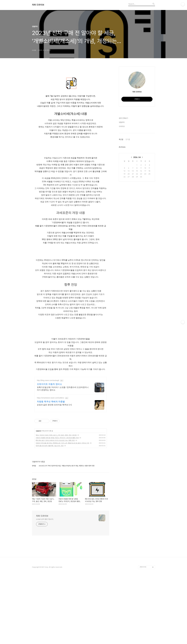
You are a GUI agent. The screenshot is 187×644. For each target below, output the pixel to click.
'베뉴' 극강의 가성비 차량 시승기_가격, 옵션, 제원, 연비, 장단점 (56, 435)
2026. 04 (137, 157)
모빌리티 (38, 431)
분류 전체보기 (123, 118)
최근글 (121, 139)
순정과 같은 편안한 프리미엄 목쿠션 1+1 (54, 405)
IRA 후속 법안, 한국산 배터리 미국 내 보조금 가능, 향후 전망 (55, 440)
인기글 (128, 139)
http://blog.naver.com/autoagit (48, 380)
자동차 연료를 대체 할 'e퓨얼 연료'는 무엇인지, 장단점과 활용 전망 (57, 438)
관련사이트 (143, 567)
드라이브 (122, 126)
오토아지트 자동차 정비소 (49, 384)
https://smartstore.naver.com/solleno (50, 398)
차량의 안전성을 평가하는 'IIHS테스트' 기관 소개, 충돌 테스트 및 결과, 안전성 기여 (62, 443)
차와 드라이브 (38, 5)
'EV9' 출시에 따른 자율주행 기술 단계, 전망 (50, 446)
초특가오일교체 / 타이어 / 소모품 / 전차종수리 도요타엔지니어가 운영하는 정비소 (63, 389)
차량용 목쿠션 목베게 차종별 (51, 402)
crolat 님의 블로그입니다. (45, 519)
